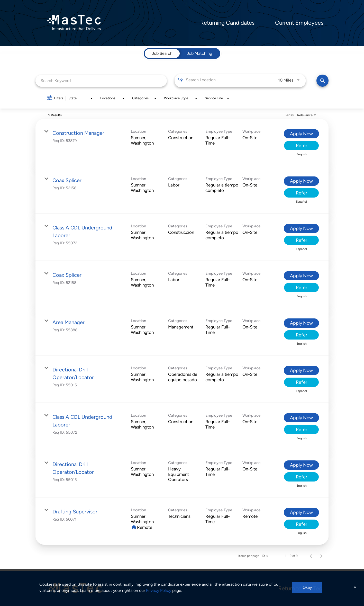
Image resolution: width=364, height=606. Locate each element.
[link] (182, 142)
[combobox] (101, 81)
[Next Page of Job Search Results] (321, 556)
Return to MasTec (300, 588)
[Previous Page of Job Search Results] (311, 556)
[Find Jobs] (322, 81)
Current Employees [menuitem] (299, 23)
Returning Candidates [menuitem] (227, 23)
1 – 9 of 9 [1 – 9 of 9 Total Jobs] (291, 556)
